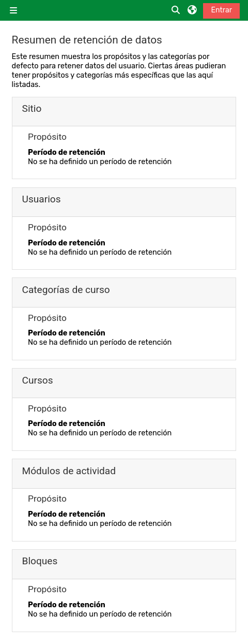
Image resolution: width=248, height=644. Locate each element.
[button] (176, 11)
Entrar (221, 10)
